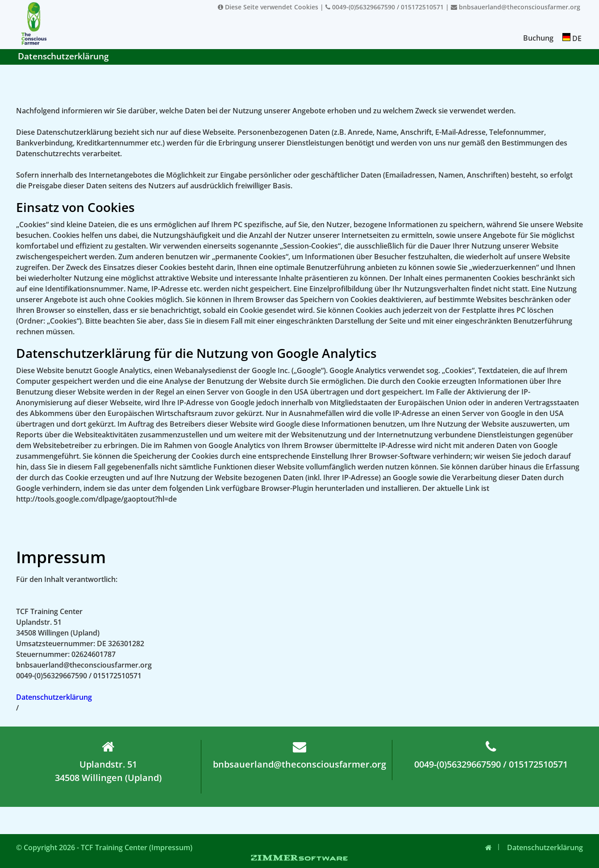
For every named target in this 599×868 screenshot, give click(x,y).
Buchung (538, 38)
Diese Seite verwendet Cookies (268, 7)
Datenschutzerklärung (54, 697)
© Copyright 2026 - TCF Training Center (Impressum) (104, 847)
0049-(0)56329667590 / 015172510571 (385, 7)
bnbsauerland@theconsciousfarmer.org (516, 7)
